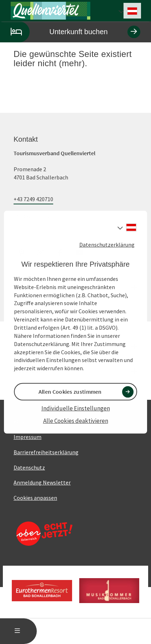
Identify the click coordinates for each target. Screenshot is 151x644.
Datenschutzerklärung (107, 244)
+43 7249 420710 (33, 199)
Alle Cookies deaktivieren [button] (76, 420)
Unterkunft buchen (70, 32)
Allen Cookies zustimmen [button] (70, 392)
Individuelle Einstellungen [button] (76, 408)
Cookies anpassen (35, 498)
